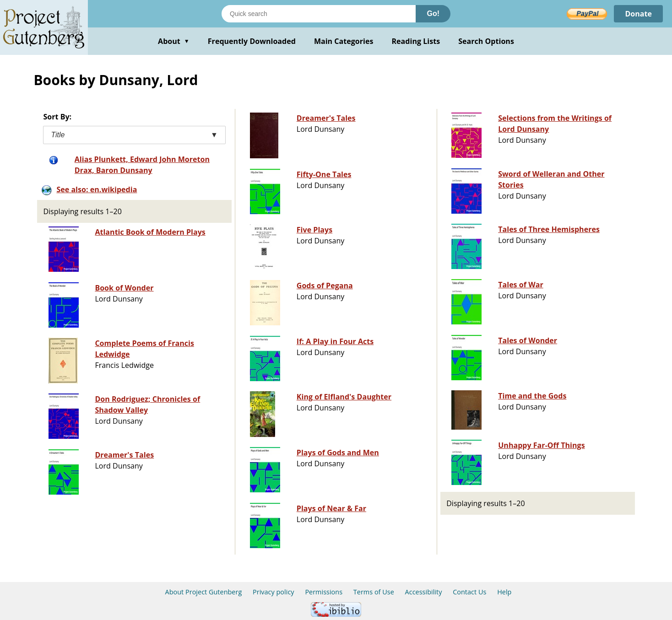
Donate (638, 14)
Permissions (324, 592)
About (174, 41)
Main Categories (344, 41)
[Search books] (319, 14)
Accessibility (424, 592)
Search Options (486, 41)
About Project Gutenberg (204, 592)
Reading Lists (416, 41)
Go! (433, 13)
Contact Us (469, 592)
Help (504, 592)
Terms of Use (374, 592)
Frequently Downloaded (252, 41)
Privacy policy (274, 592)
